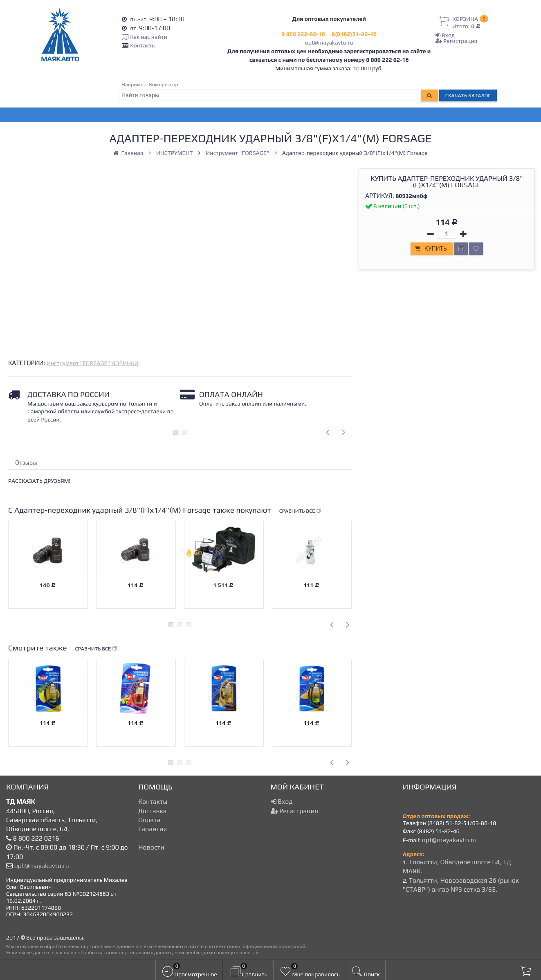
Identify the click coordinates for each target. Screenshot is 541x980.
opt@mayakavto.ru (329, 43)
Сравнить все (301, 511)
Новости (151, 847)
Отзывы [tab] (26, 463)
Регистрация (456, 41)
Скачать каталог (468, 95)
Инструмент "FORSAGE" (78, 363)
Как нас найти (148, 37)
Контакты (143, 45)
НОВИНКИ (125, 363)
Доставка (152, 811)
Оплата (149, 820)
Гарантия (153, 829)
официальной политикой (274, 946)
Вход (445, 35)
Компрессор (164, 84)
